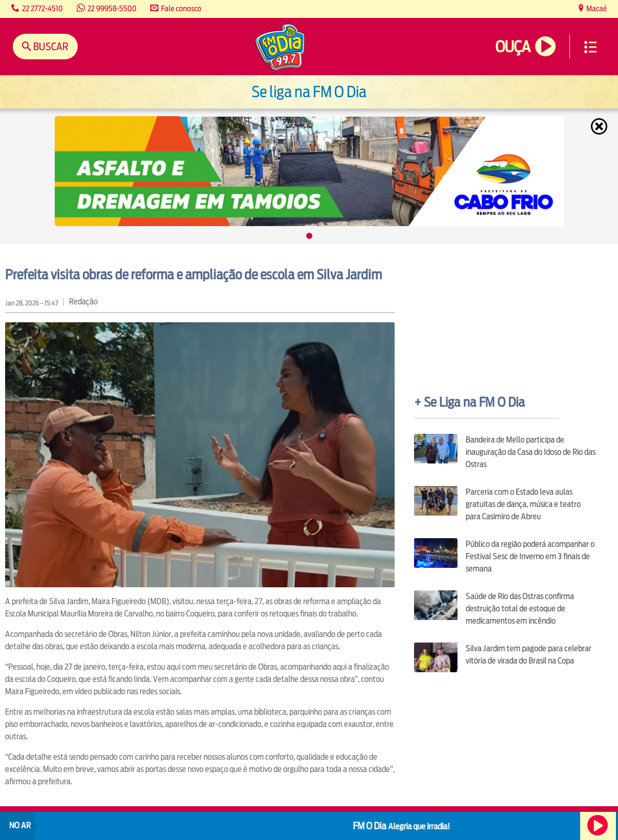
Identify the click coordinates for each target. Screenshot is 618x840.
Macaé (596, 8)
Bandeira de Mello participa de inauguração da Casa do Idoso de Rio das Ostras (531, 452)
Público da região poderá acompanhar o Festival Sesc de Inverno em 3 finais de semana (530, 556)
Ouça (513, 47)
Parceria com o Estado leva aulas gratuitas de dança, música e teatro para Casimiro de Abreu (523, 504)
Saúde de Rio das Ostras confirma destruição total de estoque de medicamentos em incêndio (520, 609)
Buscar (50, 46)
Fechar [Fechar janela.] (600, 126)
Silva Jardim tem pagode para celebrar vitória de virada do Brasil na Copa (529, 655)
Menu (590, 47)
